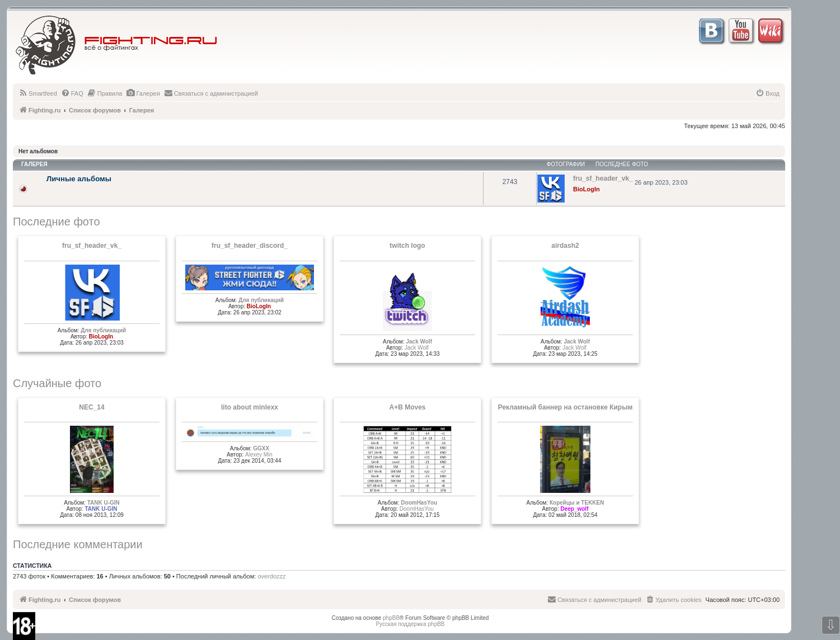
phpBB (391, 618)
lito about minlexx (250, 407)
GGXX (261, 448)
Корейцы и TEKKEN (577, 503)
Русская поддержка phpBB (410, 624)
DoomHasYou (419, 503)
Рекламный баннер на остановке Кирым (566, 407)
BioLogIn (586, 189)
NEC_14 (91, 407)
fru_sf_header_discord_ (250, 246)
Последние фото (57, 222)
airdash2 (565, 246)
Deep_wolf (574, 509)
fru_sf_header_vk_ (92, 246)
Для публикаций (103, 330)
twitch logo (407, 246)
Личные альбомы (79, 179)
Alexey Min (259, 455)
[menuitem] (38, 93)
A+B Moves (407, 407)
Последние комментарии (78, 544)
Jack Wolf (419, 342)
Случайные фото (57, 383)
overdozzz (271, 576)
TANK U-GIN (104, 503)
